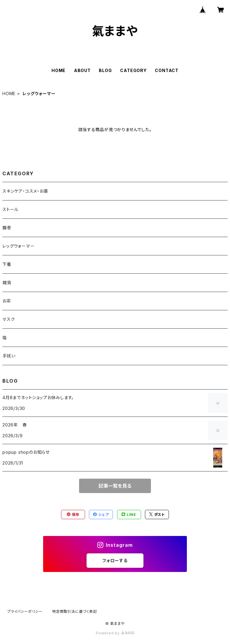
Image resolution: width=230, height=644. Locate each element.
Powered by (115, 633)
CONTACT (167, 70)
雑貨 (7, 283)
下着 (7, 264)
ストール (10, 209)
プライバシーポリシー (25, 611)
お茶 (7, 301)
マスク (9, 319)
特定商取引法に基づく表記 (75, 611)
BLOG (105, 70)
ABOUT (82, 70)
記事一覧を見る (115, 486)
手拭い (9, 356)
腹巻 (7, 228)
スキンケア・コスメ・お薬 (25, 191)
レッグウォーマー (18, 246)
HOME (59, 70)
